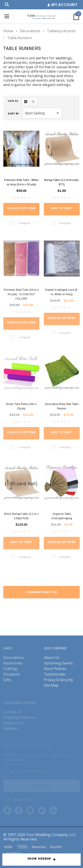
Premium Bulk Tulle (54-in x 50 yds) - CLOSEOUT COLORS (21, 294)
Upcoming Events (58, 663)
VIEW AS (13, 101)
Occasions (12, 674)
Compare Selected (42, 592)
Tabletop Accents (61, 31)
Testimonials (55, 674)
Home (8, 31)
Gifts (7, 680)
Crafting (10, 669)
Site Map (51, 685)
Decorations (30, 31)
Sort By (13, 114)
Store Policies (55, 669)
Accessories (13, 663)
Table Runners (20, 38)
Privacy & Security (58, 680)
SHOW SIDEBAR (42, 860)
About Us (52, 658)
